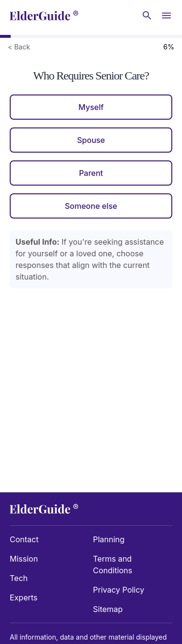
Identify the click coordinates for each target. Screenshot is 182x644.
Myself (91, 107)
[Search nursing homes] (147, 16)
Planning (109, 539)
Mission (24, 559)
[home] (44, 16)
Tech (19, 578)
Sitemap (108, 609)
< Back (19, 47)
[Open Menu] (166, 16)
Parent (91, 173)
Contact (24, 539)
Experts (24, 597)
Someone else (91, 206)
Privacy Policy (119, 590)
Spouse (91, 140)
